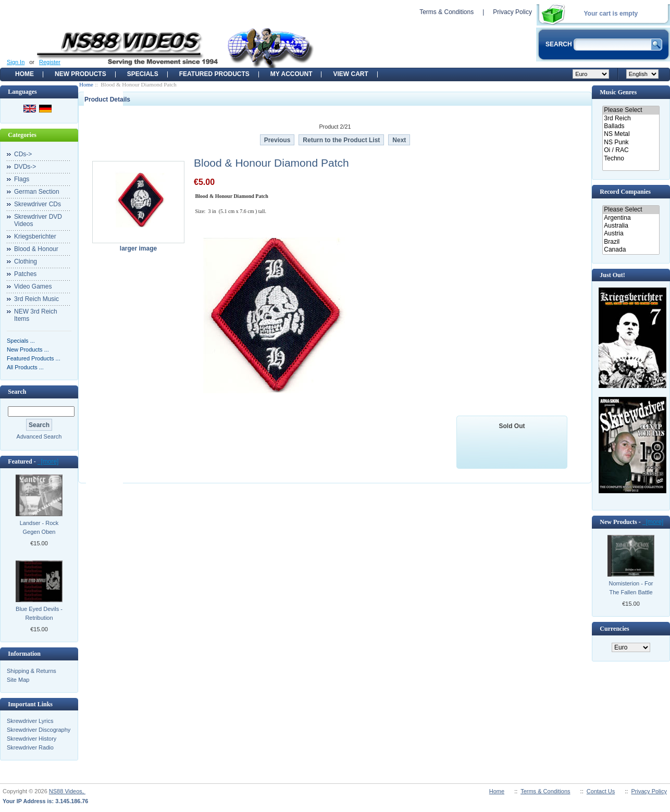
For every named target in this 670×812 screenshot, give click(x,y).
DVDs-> (25, 167)
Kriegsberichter (35, 236)
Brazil (631, 242)
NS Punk (631, 142)
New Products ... (28, 349)
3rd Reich (631, 118)
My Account (291, 74)
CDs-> (23, 154)
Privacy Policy (512, 12)
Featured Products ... (34, 358)
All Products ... (25, 367)
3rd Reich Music (36, 299)
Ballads (631, 126)
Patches (25, 274)
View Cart (350, 74)
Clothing (26, 261)
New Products (80, 74)
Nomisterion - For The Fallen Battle (631, 588)
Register (50, 62)
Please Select (631, 110)
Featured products (214, 74)
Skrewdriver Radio (30, 747)
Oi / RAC (631, 150)
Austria (631, 234)
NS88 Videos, (67, 791)
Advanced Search (39, 436)
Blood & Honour (36, 249)
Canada (631, 250)
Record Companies (625, 192)
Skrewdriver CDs (38, 204)
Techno (631, 159)
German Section (37, 192)
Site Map (18, 680)
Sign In (16, 62)
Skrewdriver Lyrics (30, 721)
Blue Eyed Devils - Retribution (39, 613)
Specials (143, 74)
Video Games (33, 286)
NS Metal (631, 134)
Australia (631, 226)
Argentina (631, 218)
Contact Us (601, 791)
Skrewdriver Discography (39, 730)
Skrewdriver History (32, 739)
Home (24, 74)
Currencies (614, 629)
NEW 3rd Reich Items (36, 315)
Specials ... (21, 341)
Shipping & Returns (32, 671)
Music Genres (618, 92)
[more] (48, 461)
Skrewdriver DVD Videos (38, 220)
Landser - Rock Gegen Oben (39, 527)
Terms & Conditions (446, 12)
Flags (22, 179)
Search (17, 392)
